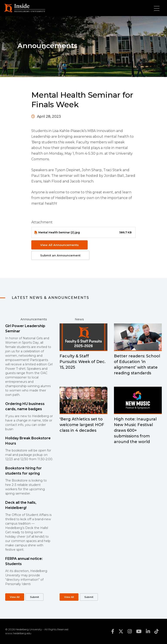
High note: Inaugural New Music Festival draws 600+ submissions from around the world (135, 430)
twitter (121, 631)
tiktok (156, 631)
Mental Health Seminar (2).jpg (59, 232)
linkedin (148, 631)
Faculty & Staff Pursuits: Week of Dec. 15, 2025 (83, 362)
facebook (113, 631)
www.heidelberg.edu (18, 633)
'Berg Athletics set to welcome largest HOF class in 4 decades (82, 425)
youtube (139, 631)
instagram (130, 631)
